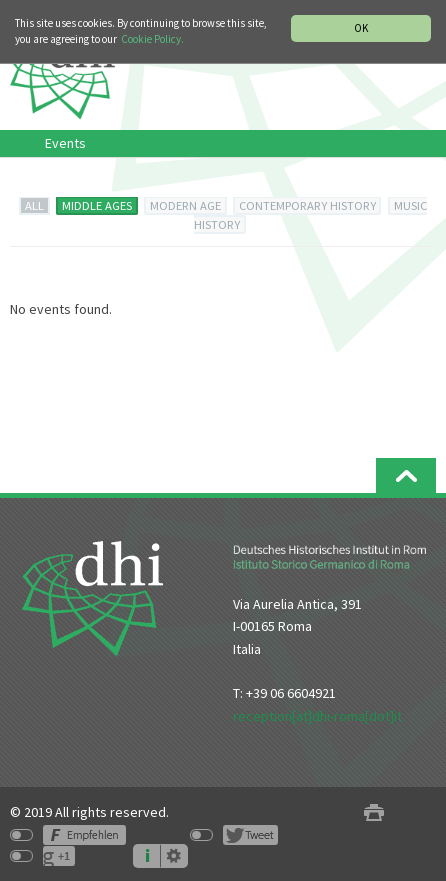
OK (361, 28)
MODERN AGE (185, 205)
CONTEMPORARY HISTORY (307, 205)
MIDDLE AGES (97, 205)
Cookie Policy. (152, 39)
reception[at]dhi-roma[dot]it (317, 716)
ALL (34, 205)
